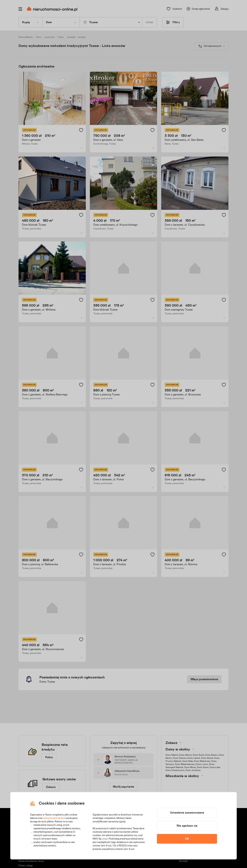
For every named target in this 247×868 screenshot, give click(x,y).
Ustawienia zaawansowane (187, 813)
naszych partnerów (53, 818)
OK (187, 839)
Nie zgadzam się (187, 826)
